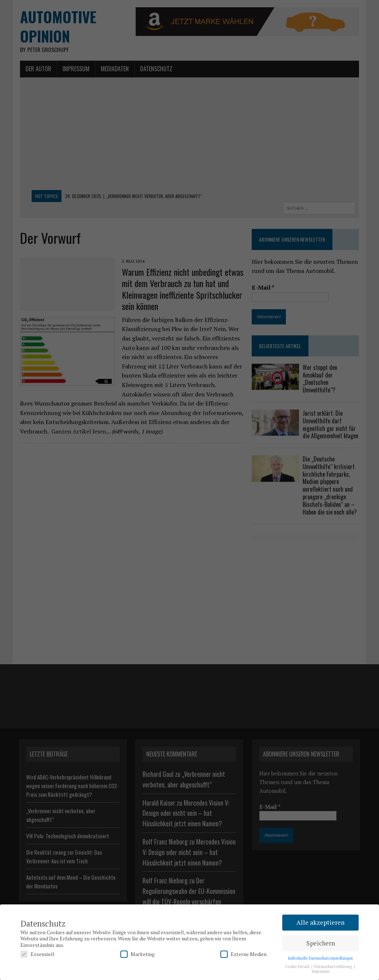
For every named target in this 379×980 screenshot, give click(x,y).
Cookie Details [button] (298, 967)
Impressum (321, 971)
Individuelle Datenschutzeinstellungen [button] (320, 958)
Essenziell (37, 954)
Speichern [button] (321, 943)
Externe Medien (244, 954)
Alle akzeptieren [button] (320, 922)
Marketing (137, 954)
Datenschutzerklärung (334, 967)
